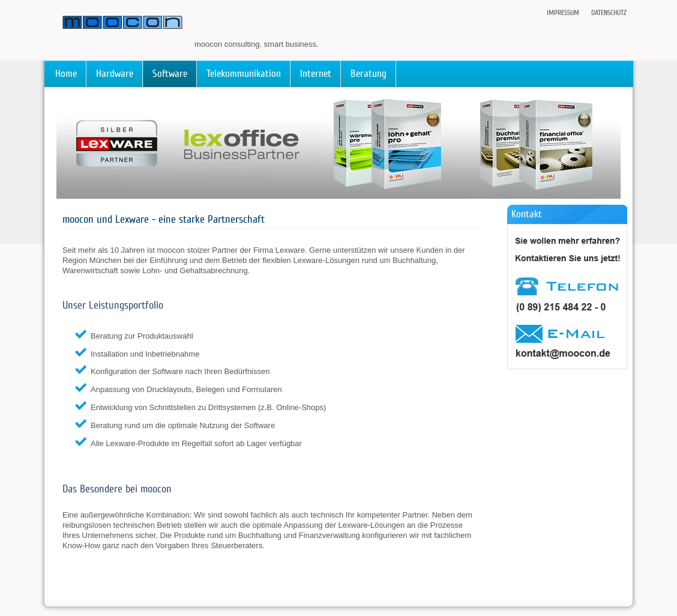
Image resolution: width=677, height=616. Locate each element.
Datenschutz (609, 13)
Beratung (369, 74)
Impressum (563, 13)
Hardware (115, 74)
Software (170, 74)
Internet (316, 74)
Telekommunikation (244, 74)
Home (66, 74)
